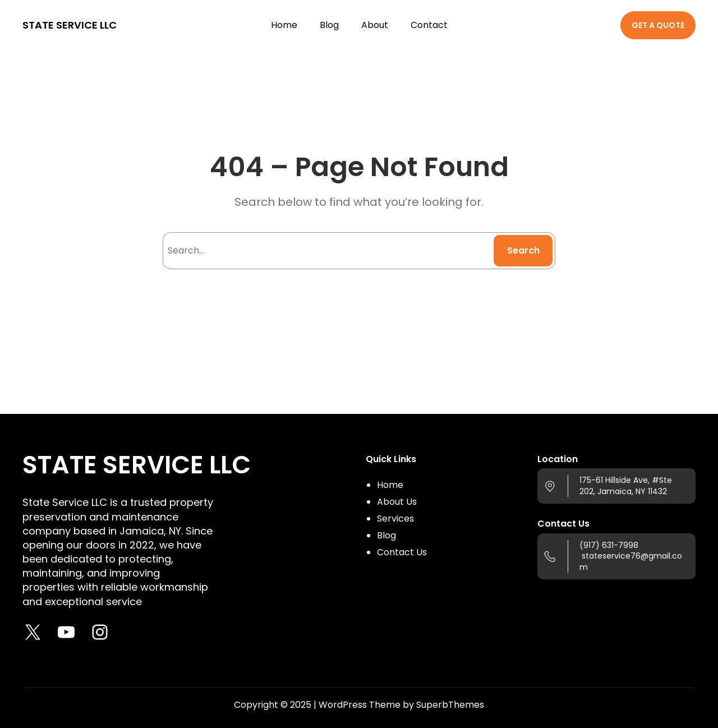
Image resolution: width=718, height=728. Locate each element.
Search (523, 250)
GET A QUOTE (658, 25)
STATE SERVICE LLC (70, 25)
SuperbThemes (450, 705)
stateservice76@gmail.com (631, 561)
